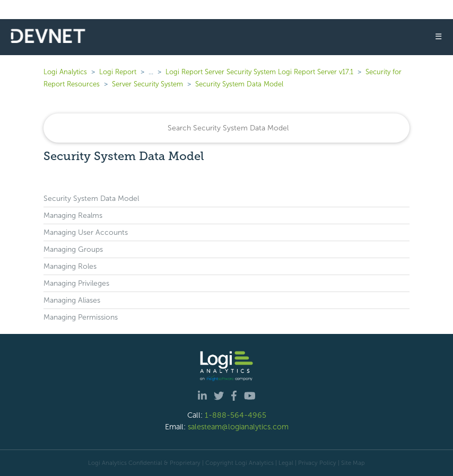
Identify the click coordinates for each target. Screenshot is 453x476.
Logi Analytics (65, 72)
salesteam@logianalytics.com (238, 427)
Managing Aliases (72, 300)
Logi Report (118, 72)
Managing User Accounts (86, 232)
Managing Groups (73, 249)
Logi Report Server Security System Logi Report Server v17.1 (259, 72)
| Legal (284, 463)
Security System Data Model (239, 84)
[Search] (227, 128)
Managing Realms (73, 215)
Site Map (353, 463)
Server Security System (147, 84)
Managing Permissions (81, 317)
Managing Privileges (76, 283)
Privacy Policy (317, 463)
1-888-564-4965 (236, 415)
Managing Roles (70, 266)
